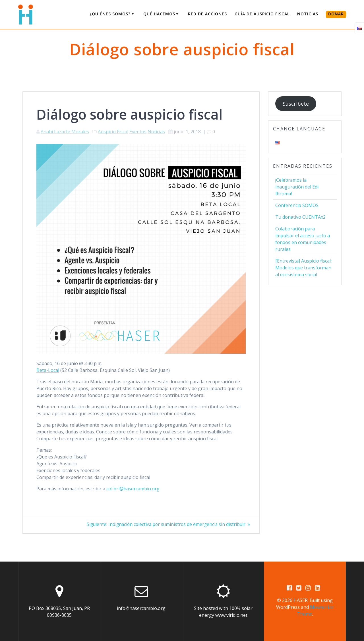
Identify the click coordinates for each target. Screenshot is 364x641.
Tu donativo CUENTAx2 (300, 217)
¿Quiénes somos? (110, 14)
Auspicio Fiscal (113, 132)
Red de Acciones (207, 14)
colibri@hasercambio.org (133, 489)
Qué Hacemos (159, 14)
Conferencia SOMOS (297, 205)
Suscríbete (296, 104)
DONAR (336, 14)
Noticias (308, 14)
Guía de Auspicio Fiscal (262, 14)
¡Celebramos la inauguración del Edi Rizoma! (297, 187)
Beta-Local (48, 370)
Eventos (138, 132)
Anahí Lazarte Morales (65, 132)
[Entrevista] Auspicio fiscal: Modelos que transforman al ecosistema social (303, 268)
